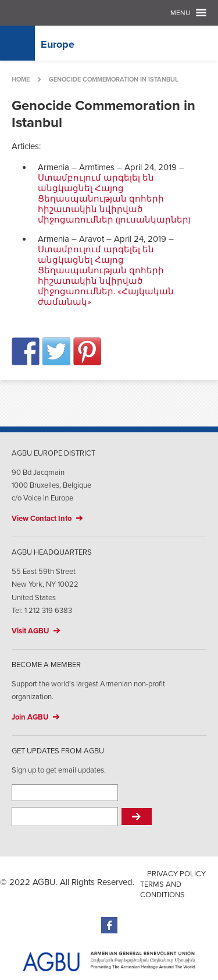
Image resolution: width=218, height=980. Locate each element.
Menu (180, 13)
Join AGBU (30, 717)
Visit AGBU (30, 631)
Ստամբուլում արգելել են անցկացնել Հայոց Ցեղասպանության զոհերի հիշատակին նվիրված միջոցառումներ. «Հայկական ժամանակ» (106, 276)
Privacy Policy (176, 874)
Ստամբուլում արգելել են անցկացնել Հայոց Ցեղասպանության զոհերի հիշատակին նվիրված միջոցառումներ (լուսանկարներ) (114, 199)
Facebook (109, 925)
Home (21, 80)
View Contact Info (42, 519)
